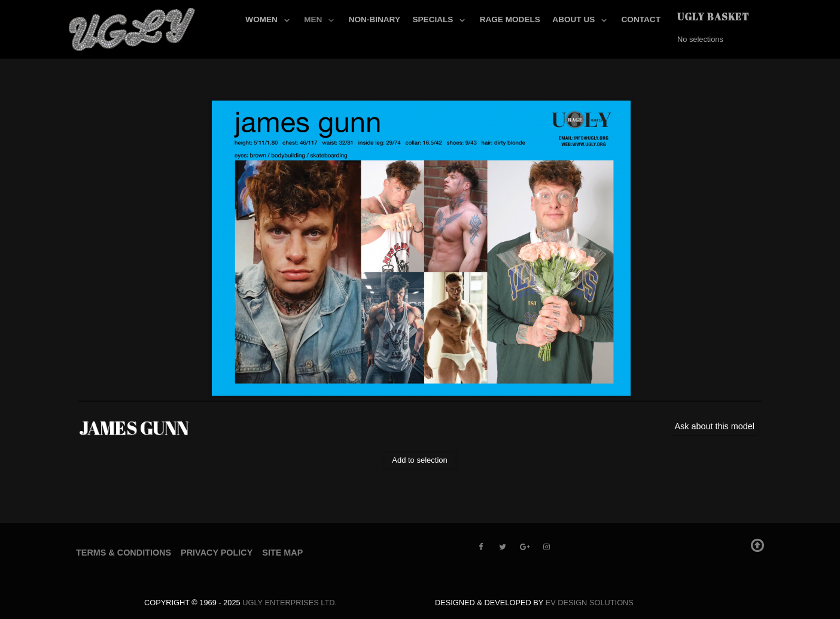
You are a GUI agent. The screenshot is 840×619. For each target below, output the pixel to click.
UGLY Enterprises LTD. (290, 603)
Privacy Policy (217, 553)
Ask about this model (714, 426)
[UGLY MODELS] (133, 27)
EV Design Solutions (590, 603)
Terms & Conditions (124, 553)
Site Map (282, 553)
